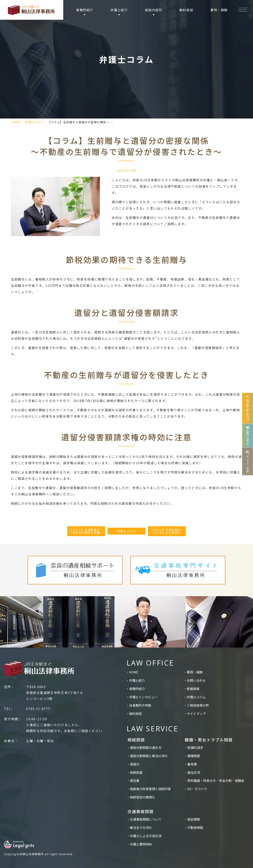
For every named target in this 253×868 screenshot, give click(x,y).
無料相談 (186, 10)
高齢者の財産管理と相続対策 (150, 789)
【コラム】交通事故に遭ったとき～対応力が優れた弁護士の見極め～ (87, 531)
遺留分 (135, 764)
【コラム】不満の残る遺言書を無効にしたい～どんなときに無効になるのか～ (168, 531)
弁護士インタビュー (143, 697)
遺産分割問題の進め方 (146, 747)
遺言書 (135, 780)
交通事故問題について (146, 819)
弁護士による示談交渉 (146, 836)
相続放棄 (136, 772)
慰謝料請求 (195, 747)
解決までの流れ (141, 828)
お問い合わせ (196, 680)
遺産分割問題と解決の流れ (149, 756)
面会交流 (194, 772)
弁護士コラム (34, 122)
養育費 (192, 764)
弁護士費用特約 (141, 844)
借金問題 (194, 819)
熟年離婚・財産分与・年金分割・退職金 (216, 780)
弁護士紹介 (137, 680)
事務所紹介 (137, 689)
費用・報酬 (219, 10)
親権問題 (194, 756)
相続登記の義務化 (143, 797)
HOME (16, 122)
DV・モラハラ (197, 789)
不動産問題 (195, 828)
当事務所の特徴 (140, 705)
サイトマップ (196, 714)
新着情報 (193, 689)
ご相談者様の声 (198, 705)
